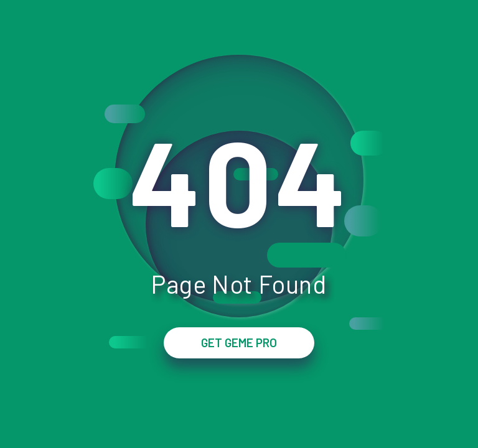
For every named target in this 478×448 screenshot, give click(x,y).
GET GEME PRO (239, 343)
